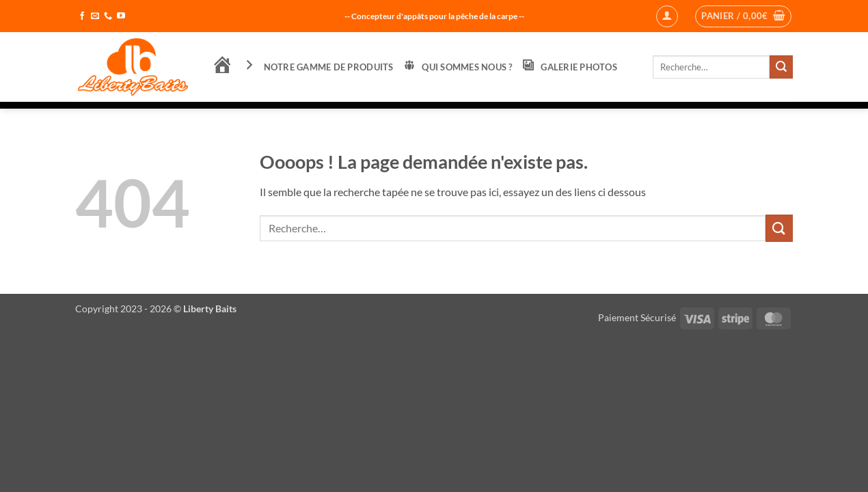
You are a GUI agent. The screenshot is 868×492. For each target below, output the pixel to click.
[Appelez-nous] (108, 16)
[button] (667, 16)
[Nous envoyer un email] (95, 16)
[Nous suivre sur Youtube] (121, 16)
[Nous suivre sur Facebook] (82, 16)
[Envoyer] (781, 67)
